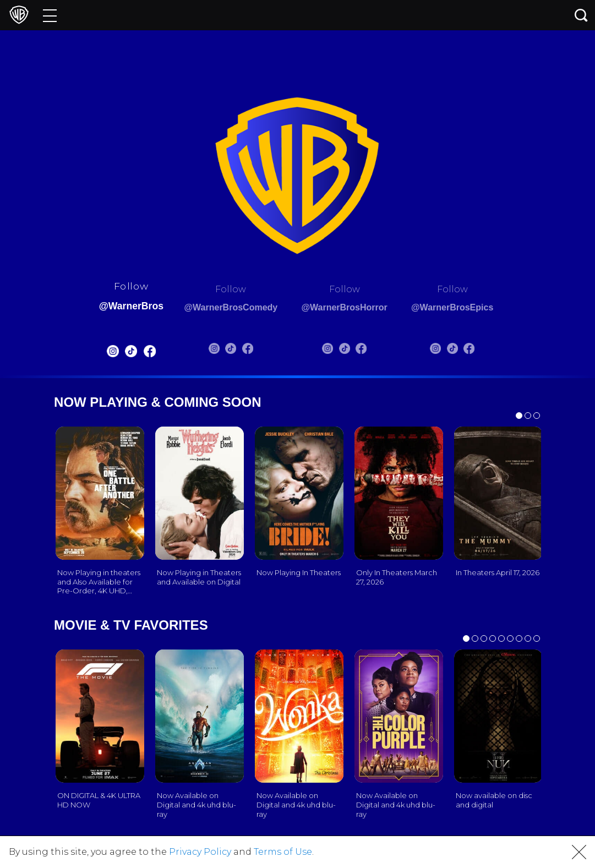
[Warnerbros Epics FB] (484, 351)
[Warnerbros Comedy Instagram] (208, 351)
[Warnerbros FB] (134, 354)
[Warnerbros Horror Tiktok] (350, 351)
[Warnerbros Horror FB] (367, 351)
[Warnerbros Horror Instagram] (333, 351)
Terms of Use (283, 852)
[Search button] (581, 15)
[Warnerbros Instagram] (96, 354)
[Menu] (50, 15)
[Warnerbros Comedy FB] (242, 351)
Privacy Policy (200, 852)
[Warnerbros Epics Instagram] (451, 351)
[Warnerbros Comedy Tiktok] (225, 351)
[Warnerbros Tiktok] (115, 354)
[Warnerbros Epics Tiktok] (467, 351)
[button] (579, 852)
